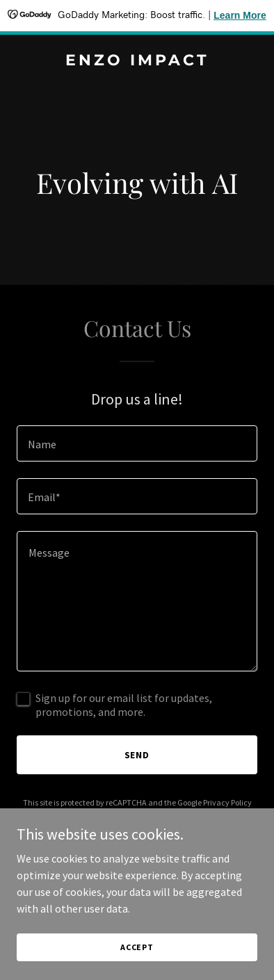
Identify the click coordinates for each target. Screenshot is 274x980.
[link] (137, 61)
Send (137, 755)
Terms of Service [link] (134, 815)
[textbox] (137, 443)
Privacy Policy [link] (227, 802)
